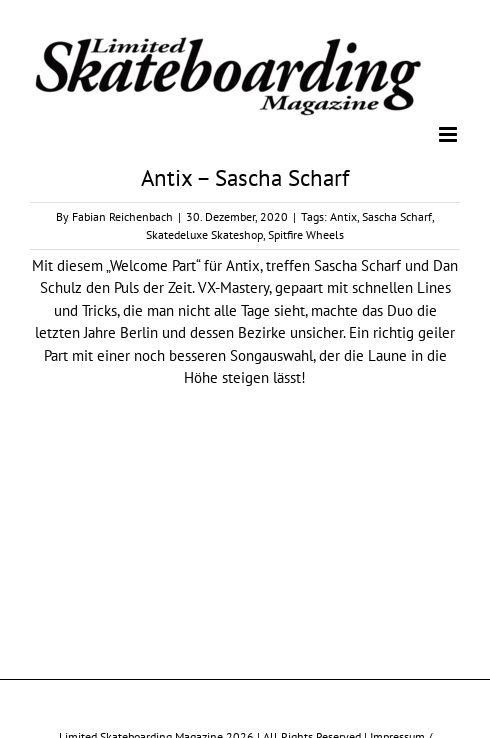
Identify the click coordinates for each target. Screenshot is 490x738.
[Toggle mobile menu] (449, 134)
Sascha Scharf (397, 216)
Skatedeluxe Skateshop (204, 234)
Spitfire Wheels (306, 234)
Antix (343, 216)
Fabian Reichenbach (122, 216)
